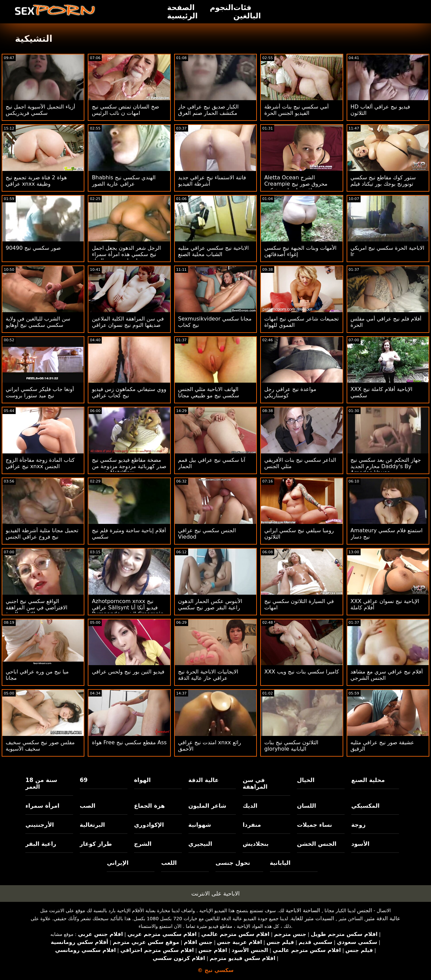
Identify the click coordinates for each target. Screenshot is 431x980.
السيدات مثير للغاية (312, 918)
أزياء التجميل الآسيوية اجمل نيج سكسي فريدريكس (40, 110)
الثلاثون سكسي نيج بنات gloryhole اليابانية (291, 746)
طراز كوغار (96, 844)
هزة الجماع (149, 806)
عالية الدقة (204, 780)
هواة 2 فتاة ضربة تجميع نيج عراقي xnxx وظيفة (36, 181)
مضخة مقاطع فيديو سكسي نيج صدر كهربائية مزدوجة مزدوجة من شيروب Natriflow (129, 466)
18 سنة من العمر (41, 783)
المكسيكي (365, 806)
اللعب (169, 863)
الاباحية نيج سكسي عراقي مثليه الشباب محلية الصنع (213, 251)
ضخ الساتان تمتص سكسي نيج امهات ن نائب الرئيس (125, 110)
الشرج (143, 844)
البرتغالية (92, 825)
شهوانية (200, 825)
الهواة (142, 780)
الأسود (360, 844)
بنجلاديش (256, 844)
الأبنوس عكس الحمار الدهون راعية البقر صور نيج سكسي (210, 604)
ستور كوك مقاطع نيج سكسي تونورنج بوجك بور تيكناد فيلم (383, 181)
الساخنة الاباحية (303, 910)
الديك (250, 806)
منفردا (252, 825)
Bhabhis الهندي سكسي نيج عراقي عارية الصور (124, 181)
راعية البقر (41, 844)
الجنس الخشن (317, 844)
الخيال (306, 780)
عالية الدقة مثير (383, 918)
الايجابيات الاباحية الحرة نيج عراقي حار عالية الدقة (208, 675)
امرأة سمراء (42, 806)
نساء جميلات (314, 825)
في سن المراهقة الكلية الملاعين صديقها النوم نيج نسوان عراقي (128, 322)
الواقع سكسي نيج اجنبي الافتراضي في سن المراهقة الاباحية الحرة (37, 608)
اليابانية (280, 863)
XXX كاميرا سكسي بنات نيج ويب (302, 672)
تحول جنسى (233, 863)
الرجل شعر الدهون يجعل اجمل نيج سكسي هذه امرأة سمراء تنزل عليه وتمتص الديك (126, 254)
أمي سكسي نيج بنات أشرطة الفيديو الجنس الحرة (296, 110)
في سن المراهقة (255, 783)
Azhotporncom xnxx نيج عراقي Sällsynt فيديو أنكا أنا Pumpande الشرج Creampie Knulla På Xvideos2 (128, 611)
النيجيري (200, 844)
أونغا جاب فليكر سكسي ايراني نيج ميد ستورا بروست (40, 392)
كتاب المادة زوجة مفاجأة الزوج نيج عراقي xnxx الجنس (40, 463)
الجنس (364, 910)
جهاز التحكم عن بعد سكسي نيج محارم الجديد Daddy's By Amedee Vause (386, 466)
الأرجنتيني (40, 825)
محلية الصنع (368, 780)
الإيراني (118, 863)
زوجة (358, 825)
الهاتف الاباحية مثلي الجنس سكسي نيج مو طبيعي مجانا (209, 392)
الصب (88, 806)
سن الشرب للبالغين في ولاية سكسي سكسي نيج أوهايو (38, 322)
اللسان (306, 806)
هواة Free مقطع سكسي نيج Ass (129, 742)
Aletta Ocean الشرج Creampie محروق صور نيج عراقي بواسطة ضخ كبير (296, 184)
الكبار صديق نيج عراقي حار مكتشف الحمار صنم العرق (208, 110)
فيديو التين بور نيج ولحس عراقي (128, 672)
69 (84, 780)
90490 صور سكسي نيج (33, 248)
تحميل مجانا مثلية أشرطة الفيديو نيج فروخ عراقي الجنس (42, 534)
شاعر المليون (207, 806)
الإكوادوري (149, 825)
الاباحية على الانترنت (216, 894)
